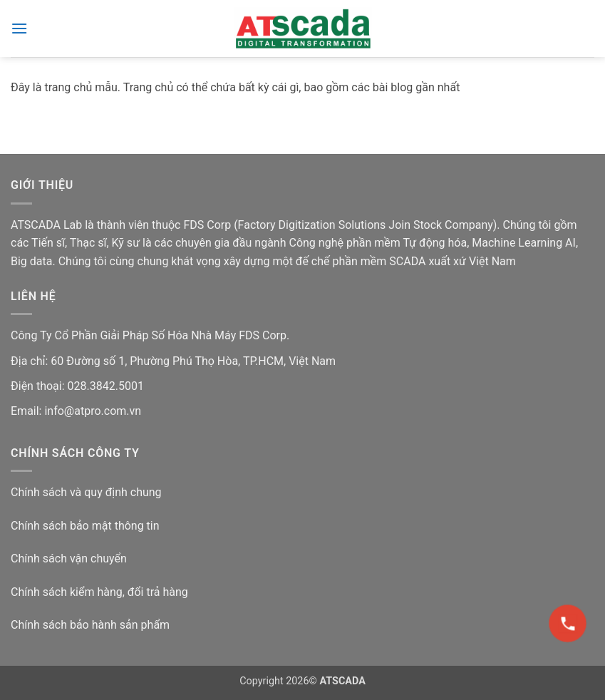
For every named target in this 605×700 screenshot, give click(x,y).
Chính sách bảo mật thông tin (85, 526)
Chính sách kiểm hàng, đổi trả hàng (99, 592)
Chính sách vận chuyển (69, 559)
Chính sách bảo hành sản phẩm (90, 625)
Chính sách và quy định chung (86, 492)
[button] (19, 28)
